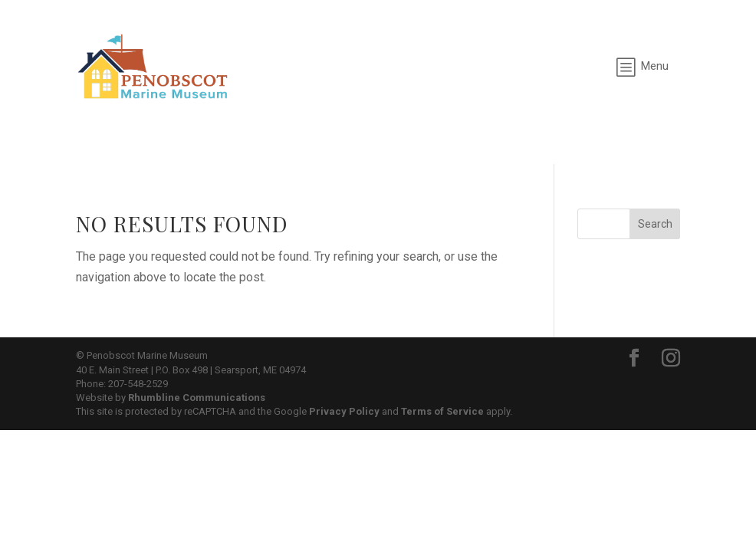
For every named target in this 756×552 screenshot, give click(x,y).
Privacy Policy (344, 411)
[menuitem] (642, 67)
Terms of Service (442, 411)
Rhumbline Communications (197, 398)
